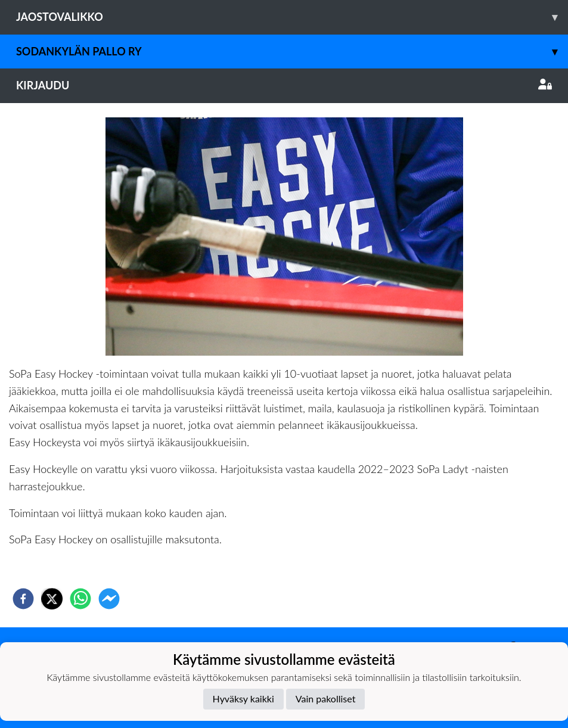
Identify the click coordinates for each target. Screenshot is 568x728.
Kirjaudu (284, 85)
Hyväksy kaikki (243, 699)
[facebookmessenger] (109, 599)
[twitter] (52, 599)
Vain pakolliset (326, 699)
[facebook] (23, 599)
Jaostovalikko (292, 17)
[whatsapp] (80, 599)
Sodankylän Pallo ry (292, 52)
